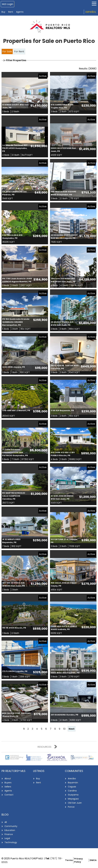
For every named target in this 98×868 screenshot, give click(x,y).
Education (10, 830)
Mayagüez (73, 799)
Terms (69, 860)
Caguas (72, 787)
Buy (3, 12)
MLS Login (8, 4)
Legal (7, 838)
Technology (11, 842)
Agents (20, 12)
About (8, 779)
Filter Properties (16, 60)
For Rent (19, 51)
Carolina (72, 791)
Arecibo (72, 779)
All (6, 822)
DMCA (93, 860)
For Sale (7, 51)
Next (72, 729)
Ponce (71, 807)
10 (64, 729)
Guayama (73, 795)
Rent (11, 12)
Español (91, 12)
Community (11, 826)
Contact (9, 795)
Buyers (8, 783)
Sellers (8, 787)
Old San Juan (75, 803)
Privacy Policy (79, 860)
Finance (9, 834)
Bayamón (73, 783)
